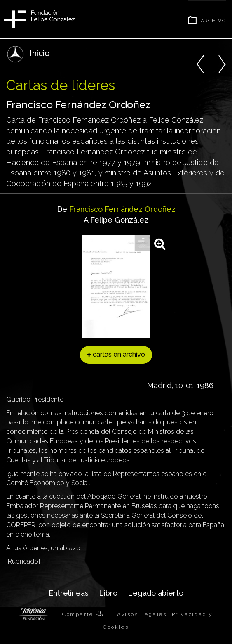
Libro (108, 593)
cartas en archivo (116, 354)
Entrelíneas (69, 593)
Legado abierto (156, 593)
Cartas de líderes (61, 85)
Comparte (79, 614)
